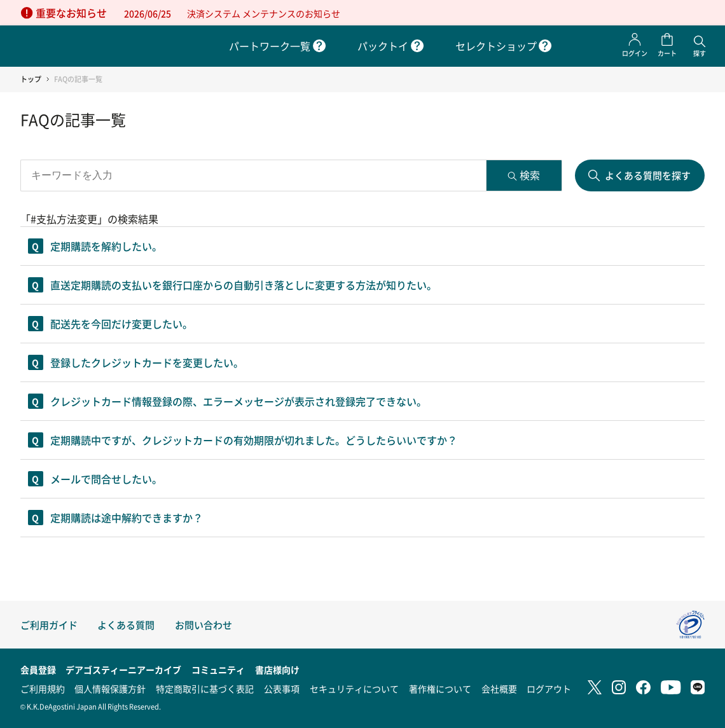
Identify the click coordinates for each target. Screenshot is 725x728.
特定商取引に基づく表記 (205, 689)
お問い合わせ (204, 625)
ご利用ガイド (49, 625)
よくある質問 (126, 625)
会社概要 (499, 689)
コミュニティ (218, 670)
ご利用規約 (43, 689)
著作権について (440, 689)
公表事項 (282, 689)
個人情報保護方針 (110, 689)
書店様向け (277, 670)
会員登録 (38, 670)
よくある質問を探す (648, 175)
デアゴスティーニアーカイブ (123, 670)
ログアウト (549, 689)
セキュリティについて (354, 689)
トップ (31, 79)
